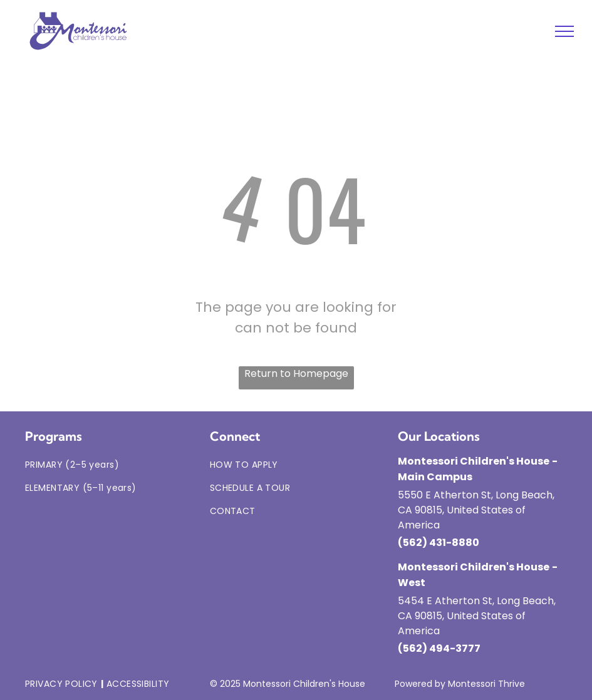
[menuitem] (111, 465)
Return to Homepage (296, 373)
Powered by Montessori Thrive (460, 684)
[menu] (564, 31)
